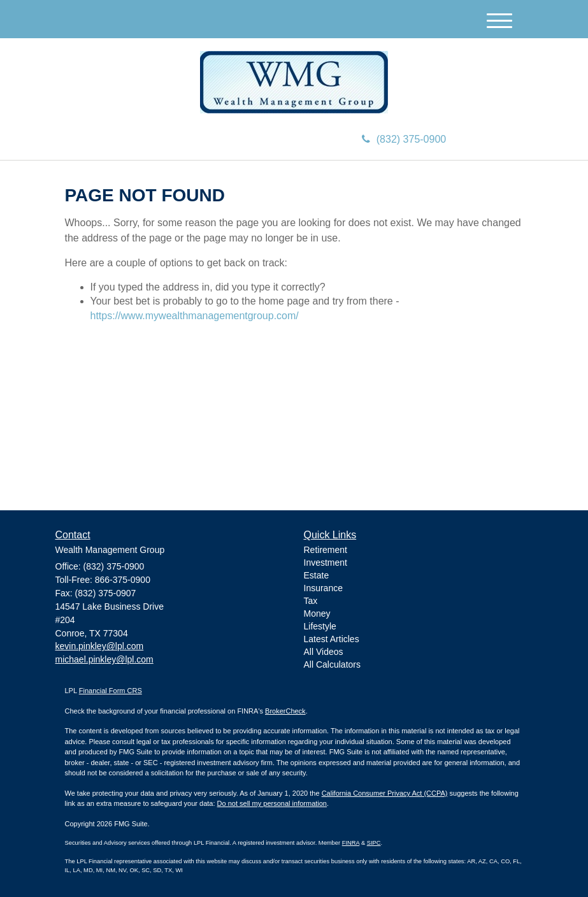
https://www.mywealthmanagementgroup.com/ (195, 316)
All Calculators (332, 664)
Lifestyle (320, 626)
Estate (317, 575)
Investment (326, 563)
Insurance (323, 588)
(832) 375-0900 (404, 139)
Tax (311, 601)
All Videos (324, 652)
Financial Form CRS (111, 691)
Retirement (326, 550)
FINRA (351, 843)
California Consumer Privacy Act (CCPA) (385, 793)
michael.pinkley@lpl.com (104, 659)
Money (317, 614)
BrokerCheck (285, 711)
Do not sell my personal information (272, 803)
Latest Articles (332, 639)
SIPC (374, 843)
